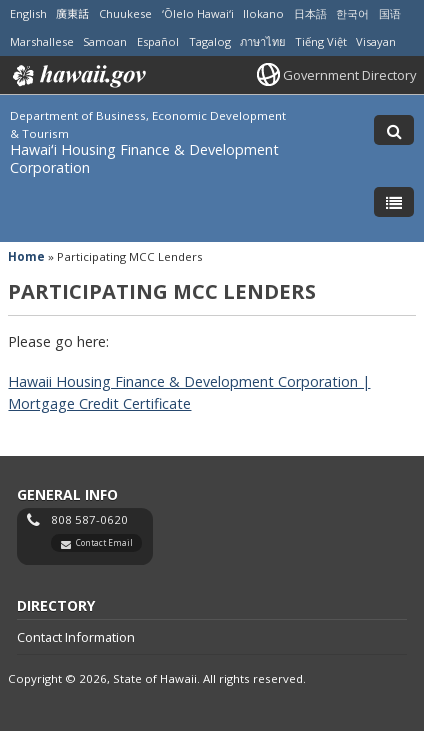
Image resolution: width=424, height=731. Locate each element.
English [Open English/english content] (28, 13)
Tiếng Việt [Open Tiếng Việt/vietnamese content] (321, 41)
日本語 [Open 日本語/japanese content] (310, 13)
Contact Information (76, 637)
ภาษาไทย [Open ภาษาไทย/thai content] (262, 41)
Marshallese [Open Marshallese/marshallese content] (42, 41)
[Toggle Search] (394, 130)
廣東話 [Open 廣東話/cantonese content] (72, 13)
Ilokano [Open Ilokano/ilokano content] (263, 13)
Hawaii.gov (77, 76)
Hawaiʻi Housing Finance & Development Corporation (144, 158)
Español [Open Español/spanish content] (158, 41)
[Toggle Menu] (394, 202)
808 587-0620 (89, 519)
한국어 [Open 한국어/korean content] (352, 13)
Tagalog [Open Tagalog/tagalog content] (210, 41)
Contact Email (104, 542)
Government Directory (349, 75)
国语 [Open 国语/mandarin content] (390, 13)
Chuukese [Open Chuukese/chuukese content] (125, 13)
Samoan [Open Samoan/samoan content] (105, 41)
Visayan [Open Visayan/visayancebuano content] (376, 41)
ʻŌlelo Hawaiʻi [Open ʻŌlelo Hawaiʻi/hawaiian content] (198, 13)
